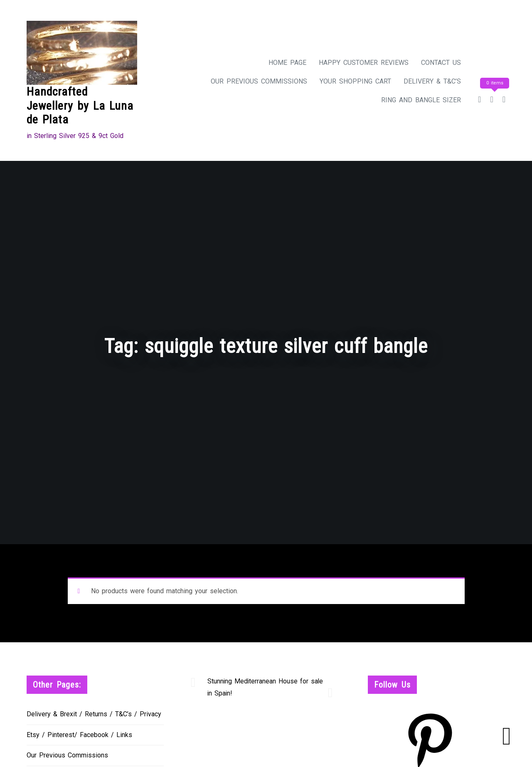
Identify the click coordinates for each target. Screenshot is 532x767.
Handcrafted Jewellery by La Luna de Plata (80, 106)
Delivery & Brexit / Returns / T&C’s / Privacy (94, 714)
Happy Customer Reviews (364, 63)
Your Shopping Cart (355, 81)
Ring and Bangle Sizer (421, 100)
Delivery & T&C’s (432, 81)
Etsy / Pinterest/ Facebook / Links (79, 735)
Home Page (287, 63)
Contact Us (441, 63)
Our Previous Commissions (259, 81)
